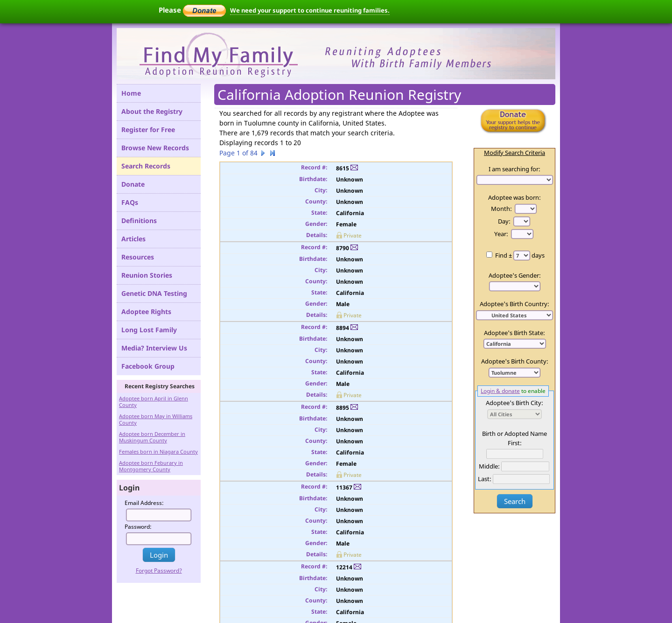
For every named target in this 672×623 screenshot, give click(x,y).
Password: (138, 527)
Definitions (139, 220)
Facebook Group (148, 366)
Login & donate (500, 391)
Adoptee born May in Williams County (156, 419)
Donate (133, 184)
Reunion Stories (147, 275)
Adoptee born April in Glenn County (154, 402)
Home (131, 93)
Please (192, 10)
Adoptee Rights (146, 311)
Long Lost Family (149, 330)
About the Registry (152, 111)
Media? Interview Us (154, 348)
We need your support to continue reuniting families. (310, 10)
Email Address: (144, 503)
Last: (485, 479)
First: (515, 443)
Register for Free (148, 129)
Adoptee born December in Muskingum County (152, 437)
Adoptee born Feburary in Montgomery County (151, 466)
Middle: (489, 466)
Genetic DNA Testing (154, 293)
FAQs (130, 202)
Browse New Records (155, 148)
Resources (138, 257)
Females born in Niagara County (158, 451)
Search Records (146, 166)
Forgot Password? (159, 570)
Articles (133, 239)
